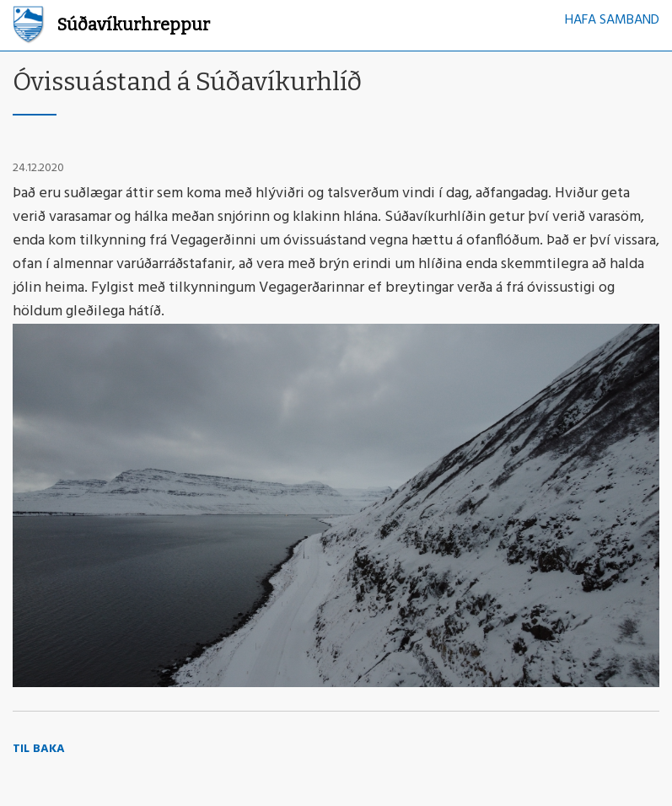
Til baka (39, 749)
